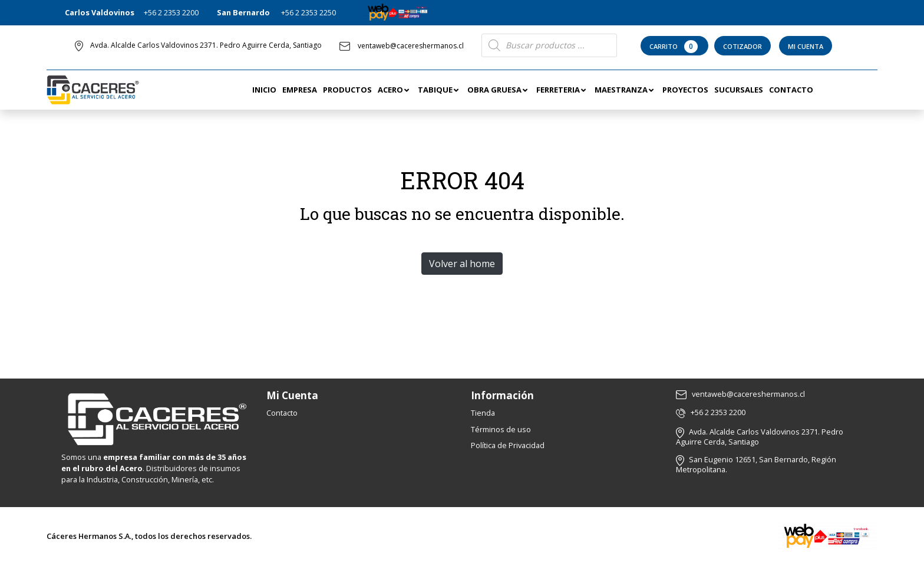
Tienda (483, 413)
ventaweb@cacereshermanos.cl (402, 46)
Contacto (282, 413)
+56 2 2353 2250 (308, 12)
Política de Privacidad (508, 445)
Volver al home (462, 264)
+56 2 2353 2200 (171, 12)
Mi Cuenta (806, 46)
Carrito (674, 47)
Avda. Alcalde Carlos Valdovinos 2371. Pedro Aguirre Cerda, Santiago (206, 45)
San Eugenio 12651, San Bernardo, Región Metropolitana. (756, 464)
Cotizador (742, 46)
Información (502, 395)
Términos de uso (501, 429)
